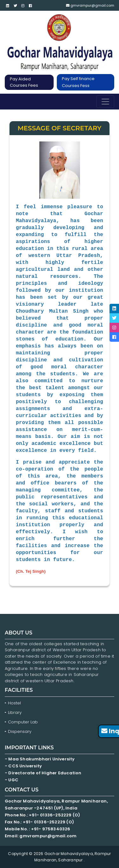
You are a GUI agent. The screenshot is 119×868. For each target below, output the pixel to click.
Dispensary (20, 731)
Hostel (14, 703)
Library (15, 712)
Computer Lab (23, 722)
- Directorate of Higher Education (44, 773)
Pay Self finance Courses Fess (78, 82)
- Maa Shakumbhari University (40, 759)
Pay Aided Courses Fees (24, 82)
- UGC (12, 780)
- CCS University (23, 766)
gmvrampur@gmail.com (90, 5)
